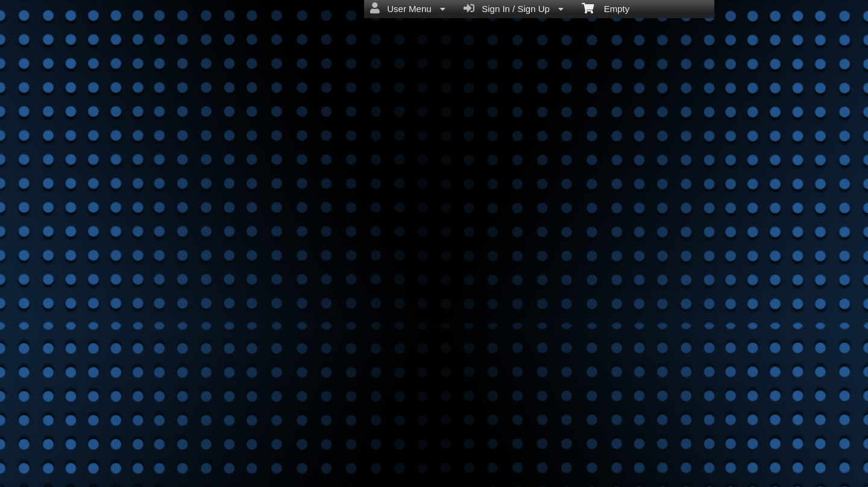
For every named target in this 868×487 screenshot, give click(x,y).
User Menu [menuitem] (408, 8)
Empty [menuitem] (605, 8)
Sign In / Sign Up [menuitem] (514, 8)
